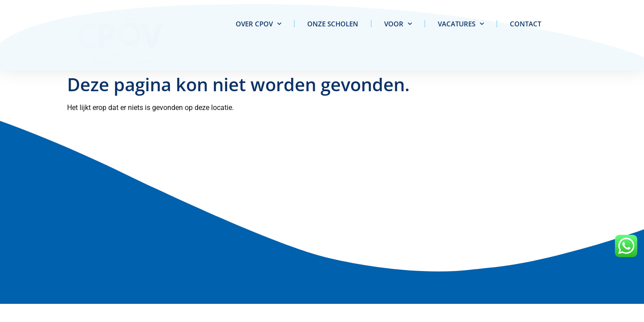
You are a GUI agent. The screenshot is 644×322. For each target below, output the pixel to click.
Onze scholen (333, 24)
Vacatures (461, 24)
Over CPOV (258, 24)
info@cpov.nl (28, 235)
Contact (525, 24)
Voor (398, 24)
